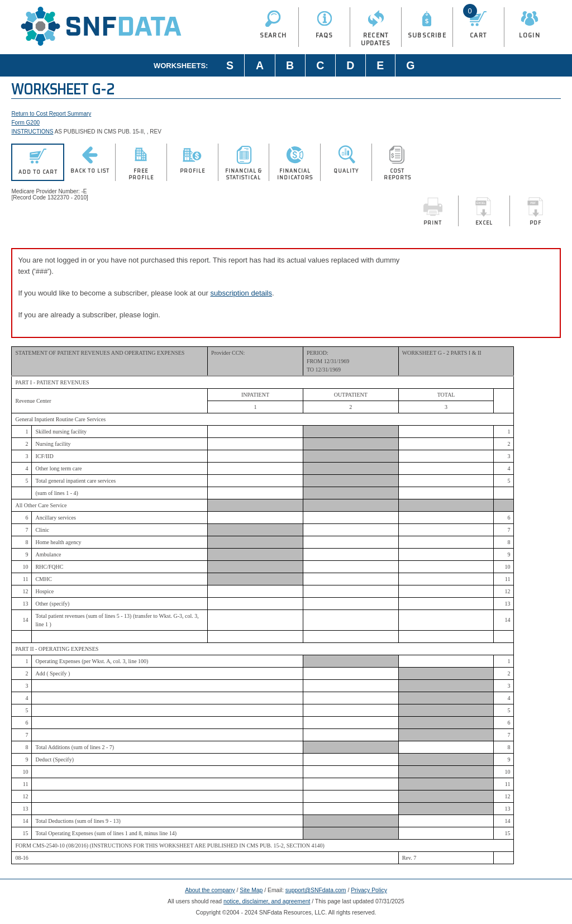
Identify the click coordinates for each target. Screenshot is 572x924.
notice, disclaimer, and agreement (267, 901)
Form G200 (25, 123)
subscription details (241, 293)
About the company (210, 890)
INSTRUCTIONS (32, 132)
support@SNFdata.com (316, 890)
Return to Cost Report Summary (51, 114)
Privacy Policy (369, 890)
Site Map (251, 890)
